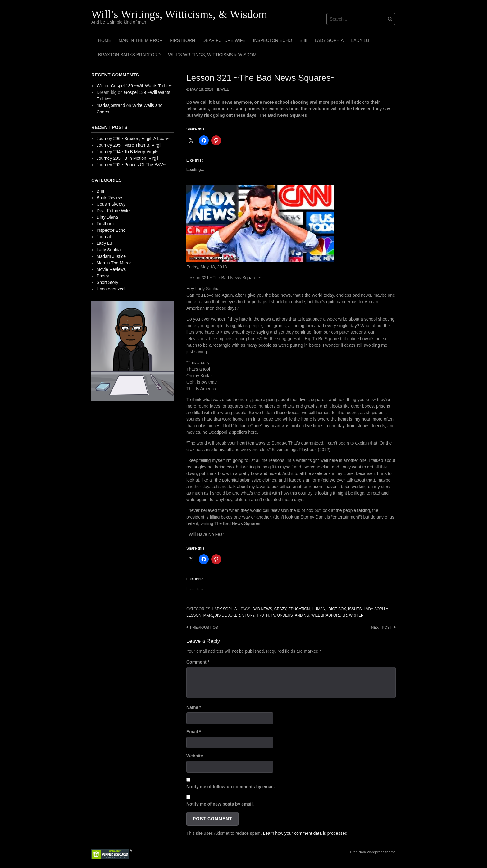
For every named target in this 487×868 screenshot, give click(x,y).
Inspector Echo (273, 40)
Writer (356, 615)
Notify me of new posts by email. (220, 804)
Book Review (109, 198)
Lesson (194, 615)
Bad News (262, 609)
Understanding (293, 615)
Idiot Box (337, 609)
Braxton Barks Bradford (129, 55)
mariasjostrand (111, 105)
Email (194, 732)
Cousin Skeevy (111, 204)
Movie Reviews (111, 269)
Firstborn (182, 40)
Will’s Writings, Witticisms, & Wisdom (179, 14)
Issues (355, 609)
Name (194, 707)
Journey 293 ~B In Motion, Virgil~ (129, 158)
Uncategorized (111, 289)
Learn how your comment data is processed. (306, 833)
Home (105, 40)
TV (273, 615)
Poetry (103, 276)
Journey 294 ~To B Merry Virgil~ (128, 152)
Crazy (280, 609)
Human (319, 609)
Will (225, 89)
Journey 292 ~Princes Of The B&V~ (131, 165)
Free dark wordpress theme (373, 852)
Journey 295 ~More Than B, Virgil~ (130, 145)
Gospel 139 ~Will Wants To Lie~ (142, 86)
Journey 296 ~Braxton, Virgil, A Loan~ (133, 139)
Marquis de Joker (222, 615)
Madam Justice (111, 256)
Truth (262, 615)
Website (195, 756)
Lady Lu (360, 40)
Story (248, 615)
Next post (382, 628)
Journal (104, 237)
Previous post (205, 628)
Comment (198, 662)
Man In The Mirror (141, 40)
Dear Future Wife (224, 40)
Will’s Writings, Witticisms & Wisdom (212, 55)
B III (303, 40)
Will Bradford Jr (329, 615)
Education (299, 609)
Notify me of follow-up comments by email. (231, 787)
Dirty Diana (107, 217)
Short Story (107, 282)
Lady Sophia (329, 40)
